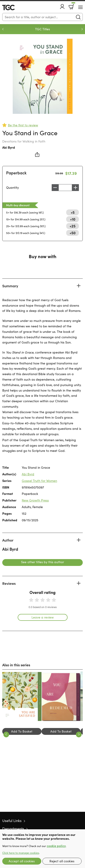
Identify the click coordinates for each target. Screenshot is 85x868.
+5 (73, 212)
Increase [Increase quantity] (75, 188)
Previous (3, 29)
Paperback (16, 173)
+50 (73, 233)
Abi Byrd (9, 147)
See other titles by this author (42, 562)
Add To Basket (22, 731)
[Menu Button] (80, 7)
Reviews (9, 583)
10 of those (15, 8)
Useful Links (12, 821)
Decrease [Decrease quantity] (55, 188)
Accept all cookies (22, 861)
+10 (73, 219)
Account (62, 6)
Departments (13, 829)
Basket (73, 5)
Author (8, 540)
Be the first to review (23, 125)
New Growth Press (35, 500)
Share (37, 155)
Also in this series (16, 665)
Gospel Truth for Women (39, 481)
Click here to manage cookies (21, 853)
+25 (73, 226)
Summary (10, 286)
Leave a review (43, 617)
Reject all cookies (62, 861)
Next (82, 29)
